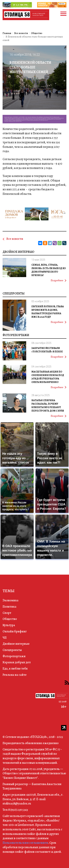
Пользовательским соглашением (25, 843)
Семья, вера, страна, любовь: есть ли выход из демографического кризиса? (49, 270)
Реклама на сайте (15, 675)
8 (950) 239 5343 (18, 810)
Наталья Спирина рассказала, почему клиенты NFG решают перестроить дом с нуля (48, 406)
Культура (9, 625)
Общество (10, 619)
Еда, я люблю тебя (15, 668)
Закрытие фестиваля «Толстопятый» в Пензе (47, 350)
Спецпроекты (14, 293)
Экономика (11, 600)
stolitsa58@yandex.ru (17, 803)
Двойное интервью (18, 252)
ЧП (5, 638)
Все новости (15, 239)
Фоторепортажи (16, 335)
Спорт (7, 613)
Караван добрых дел (17, 662)
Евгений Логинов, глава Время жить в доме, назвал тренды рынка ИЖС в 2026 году (48, 312)
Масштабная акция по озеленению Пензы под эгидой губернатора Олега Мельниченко (48, 377)
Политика (9, 607)
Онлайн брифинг (15, 631)
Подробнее (59, 280)
